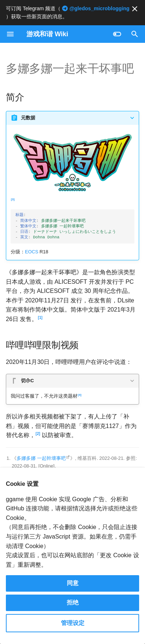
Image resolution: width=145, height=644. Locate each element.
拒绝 (73, 602)
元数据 (28, 118)
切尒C (27, 381)
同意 (73, 583)
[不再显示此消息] (135, 9)
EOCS (32, 252)
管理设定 (73, 623)
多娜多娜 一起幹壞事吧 (41, 458)
